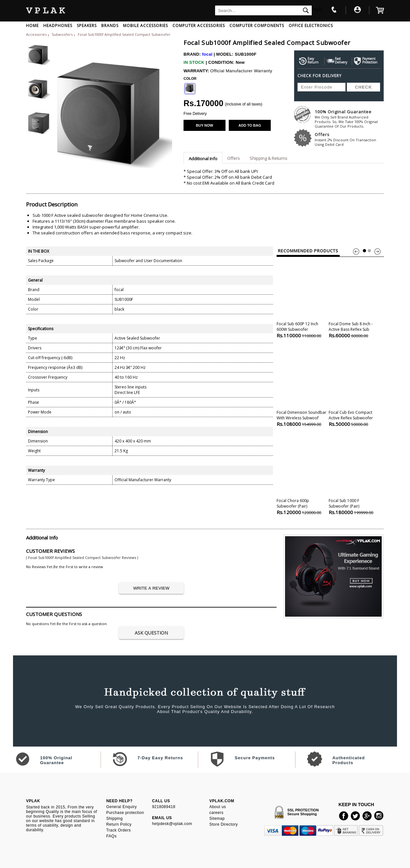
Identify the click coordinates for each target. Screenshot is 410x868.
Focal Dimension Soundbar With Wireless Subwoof (301, 386)
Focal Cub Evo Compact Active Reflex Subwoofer (354, 386)
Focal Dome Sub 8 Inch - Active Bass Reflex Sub (354, 298)
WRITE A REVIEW (151, 588)
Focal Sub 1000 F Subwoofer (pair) (354, 475)
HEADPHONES (58, 26)
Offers (349, 139)
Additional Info (203, 159)
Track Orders (118, 830)
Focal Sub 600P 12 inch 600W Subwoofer (301, 298)
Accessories (36, 34)
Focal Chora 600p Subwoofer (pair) (301, 475)
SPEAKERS (87, 26)
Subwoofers (63, 34)
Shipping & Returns (268, 158)
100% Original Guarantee (349, 119)
